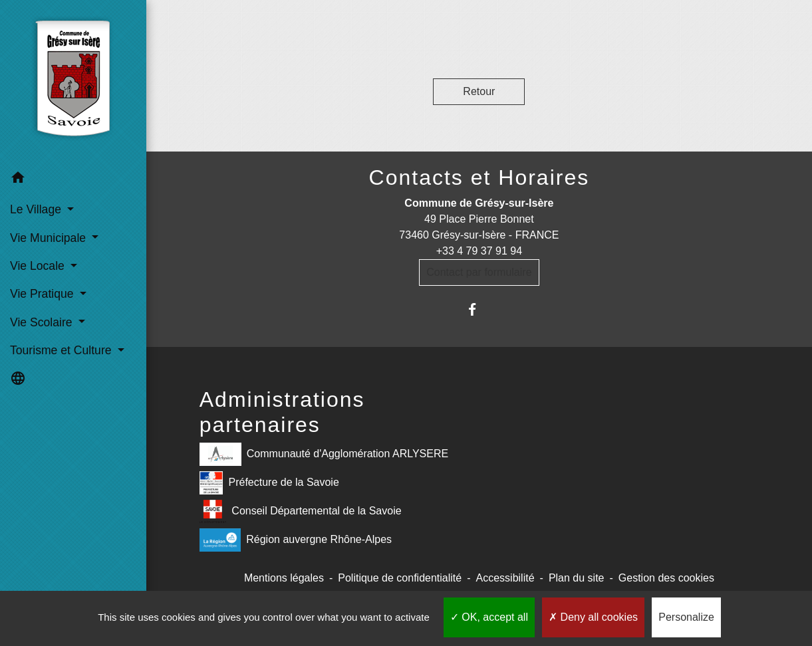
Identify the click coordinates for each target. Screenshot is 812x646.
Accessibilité (505, 578)
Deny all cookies (593, 617)
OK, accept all (489, 617)
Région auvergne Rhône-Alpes (296, 540)
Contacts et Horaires (479, 177)
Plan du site (577, 578)
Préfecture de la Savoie (269, 483)
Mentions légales (284, 578)
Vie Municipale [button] (50, 238)
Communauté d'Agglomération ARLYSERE (324, 454)
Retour (479, 91)
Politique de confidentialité (400, 578)
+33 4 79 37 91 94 (479, 251)
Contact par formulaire (479, 272)
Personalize (686, 617)
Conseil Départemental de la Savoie (301, 511)
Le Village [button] (37, 209)
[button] (73, 180)
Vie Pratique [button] (43, 294)
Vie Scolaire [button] (43, 322)
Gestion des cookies (666, 578)
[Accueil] (73, 82)
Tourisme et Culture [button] (62, 350)
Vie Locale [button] (39, 266)
